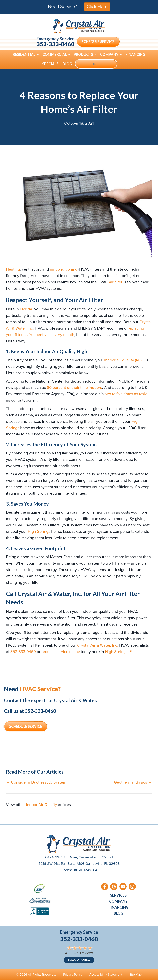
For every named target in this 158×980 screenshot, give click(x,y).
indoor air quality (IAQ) (124, 360)
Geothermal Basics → (133, 782)
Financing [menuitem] (135, 54)
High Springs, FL (119, 652)
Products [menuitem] (83, 54)
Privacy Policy (73, 975)
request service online (61, 652)
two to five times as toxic (126, 394)
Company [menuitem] (109, 54)
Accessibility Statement (106, 975)
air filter (116, 282)
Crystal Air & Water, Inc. (98, 645)
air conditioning (64, 269)
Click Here (97, 6)
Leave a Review (79, 960)
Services (118, 895)
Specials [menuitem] (50, 64)
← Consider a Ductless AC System (36, 782)
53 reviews (85, 953)
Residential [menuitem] (24, 54)
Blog (119, 913)
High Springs (39, 531)
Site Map (136, 975)
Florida (26, 309)
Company (118, 901)
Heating (13, 269)
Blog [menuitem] (67, 64)
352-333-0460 (55, 44)
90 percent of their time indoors (74, 388)
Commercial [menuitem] (55, 54)
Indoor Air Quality (41, 805)
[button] (38, 54)
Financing (119, 907)
